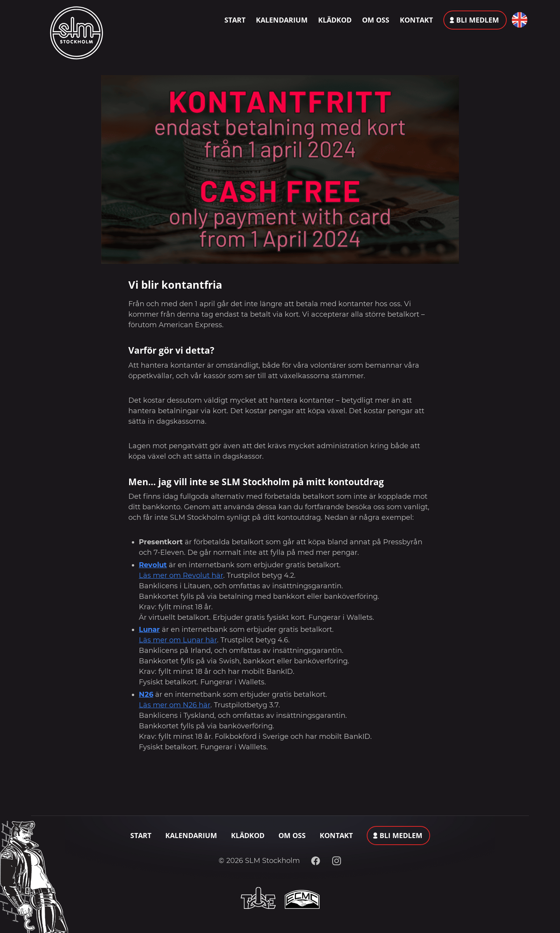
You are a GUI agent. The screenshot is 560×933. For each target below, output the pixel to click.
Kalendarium (282, 20)
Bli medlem (478, 20)
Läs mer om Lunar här (178, 640)
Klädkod (335, 20)
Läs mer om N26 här (175, 705)
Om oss (376, 20)
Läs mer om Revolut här (181, 575)
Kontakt (416, 20)
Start (235, 20)
